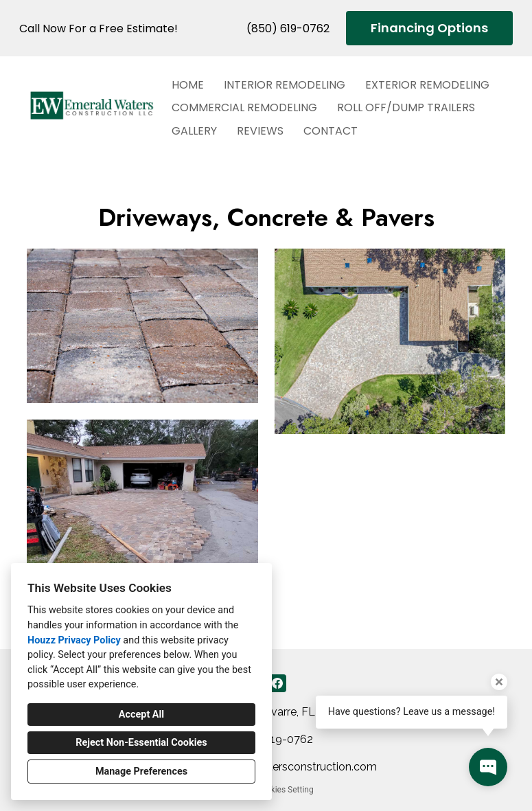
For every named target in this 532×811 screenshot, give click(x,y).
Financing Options (429, 28)
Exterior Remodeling (427, 85)
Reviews (260, 131)
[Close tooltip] (499, 682)
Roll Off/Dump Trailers (406, 107)
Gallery (194, 131)
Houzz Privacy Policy (74, 640)
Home (188, 85)
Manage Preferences (141, 772)
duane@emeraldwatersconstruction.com (274, 767)
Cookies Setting (285, 790)
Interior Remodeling (285, 85)
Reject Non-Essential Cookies (141, 743)
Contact (331, 131)
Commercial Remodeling (244, 107)
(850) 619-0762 (288, 28)
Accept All (141, 715)
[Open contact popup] (488, 767)
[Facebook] (277, 683)
